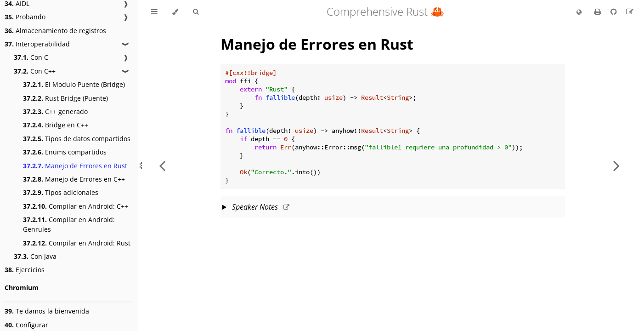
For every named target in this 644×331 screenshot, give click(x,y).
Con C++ (35, 71)
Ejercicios (25, 270)
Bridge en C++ (56, 125)
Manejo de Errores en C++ (74, 179)
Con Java (35, 256)
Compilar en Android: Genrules (69, 224)
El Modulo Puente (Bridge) (74, 84)
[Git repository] (615, 11)
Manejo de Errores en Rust (75, 166)
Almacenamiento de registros (55, 31)
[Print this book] (599, 11)
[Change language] (579, 12)
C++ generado (55, 111)
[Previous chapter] (162, 165)
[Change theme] (175, 12)
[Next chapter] (616, 165)
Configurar (26, 325)
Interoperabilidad (37, 44)
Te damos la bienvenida (47, 311)
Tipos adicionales (61, 192)
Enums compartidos (65, 152)
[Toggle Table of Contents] (154, 12)
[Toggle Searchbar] (196, 12)
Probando (25, 17)
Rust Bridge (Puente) (65, 98)
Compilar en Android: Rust (77, 243)
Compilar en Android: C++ (76, 206)
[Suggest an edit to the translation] (630, 11)
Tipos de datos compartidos (77, 139)
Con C (31, 57)
